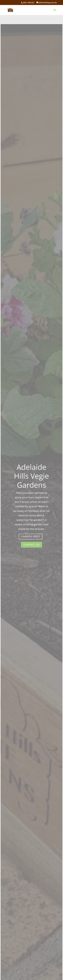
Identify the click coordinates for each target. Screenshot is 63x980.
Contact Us (32, 544)
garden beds (31, 536)
